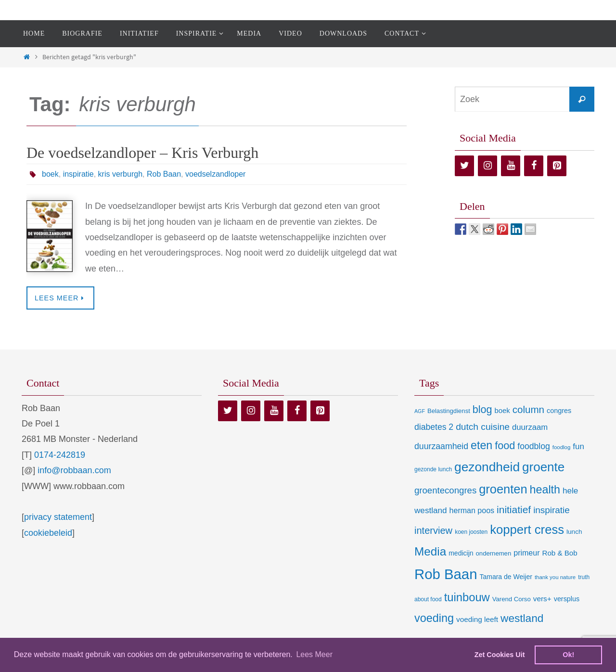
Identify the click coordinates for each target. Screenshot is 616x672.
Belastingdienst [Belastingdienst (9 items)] (449, 411)
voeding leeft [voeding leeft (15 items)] (477, 619)
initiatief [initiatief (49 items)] (514, 510)
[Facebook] (534, 166)
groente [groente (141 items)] (543, 467)
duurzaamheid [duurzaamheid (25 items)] (441, 446)
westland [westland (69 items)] (522, 618)
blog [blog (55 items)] (482, 410)
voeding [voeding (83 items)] (434, 618)
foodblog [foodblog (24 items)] (533, 446)
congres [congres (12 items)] (559, 411)
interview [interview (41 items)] (433, 530)
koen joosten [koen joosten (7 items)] (471, 532)
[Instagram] (488, 166)
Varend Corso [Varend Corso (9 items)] (512, 599)
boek (50, 174)
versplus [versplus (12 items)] (567, 599)
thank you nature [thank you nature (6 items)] (555, 577)
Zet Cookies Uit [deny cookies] (500, 655)
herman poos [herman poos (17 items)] (472, 510)
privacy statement (58, 517)
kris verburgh (120, 174)
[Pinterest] (557, 166)
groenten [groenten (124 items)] (503, 489)
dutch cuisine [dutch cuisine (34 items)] (483, 427)
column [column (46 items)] (528, 409)
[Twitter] (464, 166)
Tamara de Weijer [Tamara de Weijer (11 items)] (506, 577)
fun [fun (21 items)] (578, 446)
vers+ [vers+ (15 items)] (542, 599)
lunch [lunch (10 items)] (574, 532)
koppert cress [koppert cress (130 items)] (527, 530)
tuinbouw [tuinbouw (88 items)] (467, 597)
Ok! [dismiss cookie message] (568, 655)
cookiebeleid (48, 533)
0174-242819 (60, 455)
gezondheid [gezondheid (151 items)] (487, 467)
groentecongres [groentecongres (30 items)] (445, 490)
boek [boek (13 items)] (502, 411)
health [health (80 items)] (545, 490)
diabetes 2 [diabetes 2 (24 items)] (434, 427)
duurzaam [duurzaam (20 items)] (530, 427)
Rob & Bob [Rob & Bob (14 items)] (560, 553)
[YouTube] (511, 166)
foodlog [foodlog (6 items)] (562, 447)
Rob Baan (164, 174)
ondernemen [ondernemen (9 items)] (494, 553)
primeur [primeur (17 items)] (526, 553)
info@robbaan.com (74, 470)
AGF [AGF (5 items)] (420, 411)
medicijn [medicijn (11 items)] (461, 553)
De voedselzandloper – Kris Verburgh (142, 153)
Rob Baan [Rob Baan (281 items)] (446, 574)
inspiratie (78, 174)
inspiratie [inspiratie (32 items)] (552, 510)
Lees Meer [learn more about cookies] (314, 654)
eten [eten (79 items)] (481, 445)
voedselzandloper (215, 174)
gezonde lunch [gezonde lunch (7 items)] (433, 469)
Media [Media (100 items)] (430, 551)
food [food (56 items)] (505, 446)
